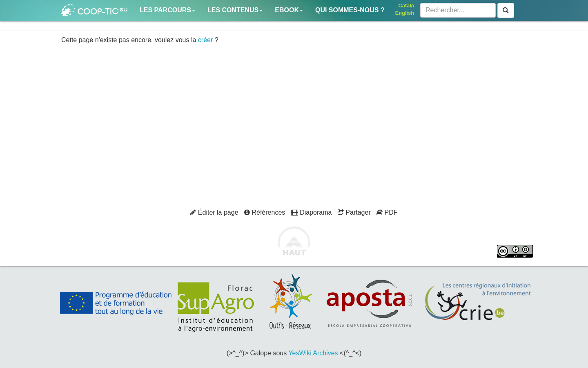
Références (265, 212)
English (405, 13)
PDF (387, 212)
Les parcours (167, 10)
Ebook (289, 10)
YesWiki (300, 353)
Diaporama (312, 212)
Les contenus (235, 10)
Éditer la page (214, 212)
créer (205, 40)
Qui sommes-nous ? (350, 10)
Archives (325, 353)
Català (406, 6)
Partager (354, 212)
